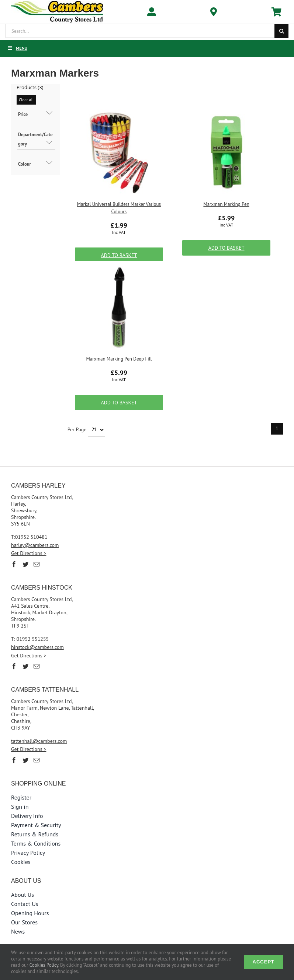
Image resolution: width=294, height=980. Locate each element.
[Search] (281, 31)
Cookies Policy (44, 965)
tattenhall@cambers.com (39, 741)
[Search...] (140, 31)
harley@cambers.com (35, 545)
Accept (264, 962)
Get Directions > (29, 553)
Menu (17, 48)
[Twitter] (25, 564)
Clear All (26, 100)
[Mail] (37, 564)
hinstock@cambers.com (37, 647)
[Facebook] (14, 564)
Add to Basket (119, 255)
